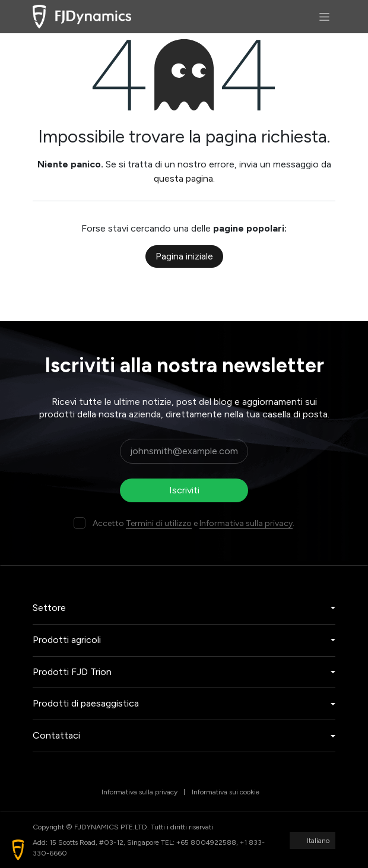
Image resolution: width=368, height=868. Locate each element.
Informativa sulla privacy (246, 523)
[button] (18, 850)
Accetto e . (193, 523)
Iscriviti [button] (184, 490)
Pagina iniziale (184, 256)
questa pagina (183, 178)
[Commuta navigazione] (324, 17)
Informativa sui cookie (226, 792)
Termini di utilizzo (159, 523)
